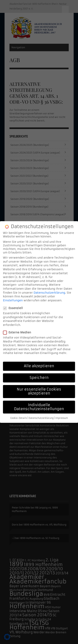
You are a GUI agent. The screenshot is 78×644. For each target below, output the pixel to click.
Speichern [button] (39, 377)
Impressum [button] (62, 418)
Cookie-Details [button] (19, 418)
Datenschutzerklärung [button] (41, 418)
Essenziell (14, 308)
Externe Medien (18, 332)
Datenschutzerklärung (49, 292)
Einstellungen (13, 300)
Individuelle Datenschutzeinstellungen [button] (39, 407)
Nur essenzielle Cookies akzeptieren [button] (39, 391)
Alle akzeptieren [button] (39, 366)
